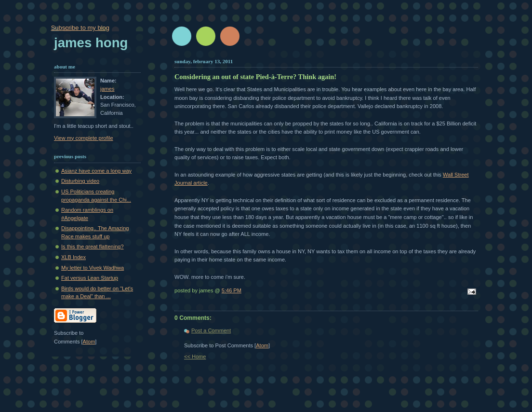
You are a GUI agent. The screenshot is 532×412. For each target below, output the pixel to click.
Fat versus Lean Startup (90, 278)
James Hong (91, 43)
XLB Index (73, 257)
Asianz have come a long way (96, 171)
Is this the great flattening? (93, 247)
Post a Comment (211, 330)
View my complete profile (84, 138)
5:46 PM (232, 290)
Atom (262, 345)
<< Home (195, 357)
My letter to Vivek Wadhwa (93, 268)
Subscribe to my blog (80, 28)
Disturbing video (80, 181)
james (107, 89)
